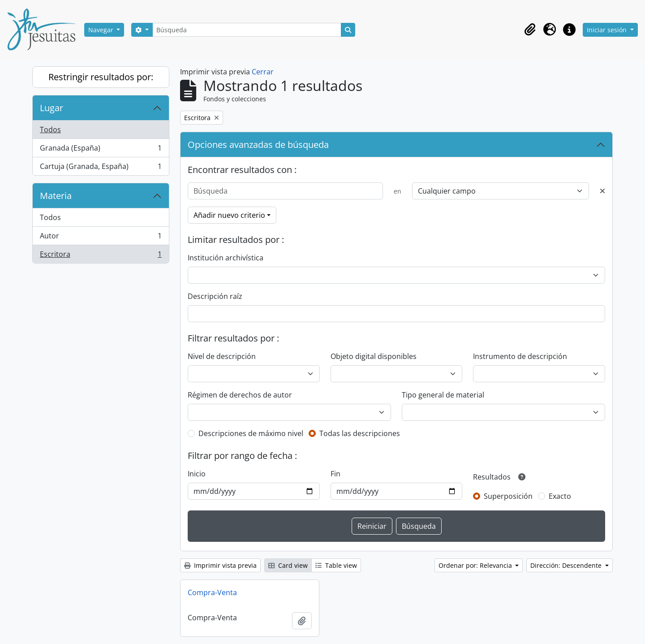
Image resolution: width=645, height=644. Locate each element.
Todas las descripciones (360, 433)
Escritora (101, 256)
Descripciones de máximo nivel (251, 433)
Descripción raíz (215, 296)
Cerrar (263, 72)
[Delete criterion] (602, 191)
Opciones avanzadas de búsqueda (258, 145)
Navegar (102, 30)
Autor (101, 238)
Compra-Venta (212, 592)
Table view (336, 565)
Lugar (52, 108)
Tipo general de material (443, 395)
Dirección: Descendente (567, 565)
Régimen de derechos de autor (240, 395)
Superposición (508, 496)
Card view (288, 565)
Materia (56, 196)
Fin (335, 474)
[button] (530, 30)
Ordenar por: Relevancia (476, 565)
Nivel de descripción (222, 356)
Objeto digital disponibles (374, 356)
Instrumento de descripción (520, 356)
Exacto (560, 496)
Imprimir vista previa (220, 565)
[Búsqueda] (247, 30)
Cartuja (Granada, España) (101, 168)
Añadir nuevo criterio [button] (229, 215)
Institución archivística (226, 258)
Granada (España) (101, 150)
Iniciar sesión (608, 30)
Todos (50, 130)
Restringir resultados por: (101, 77)
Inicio (197, 474)
